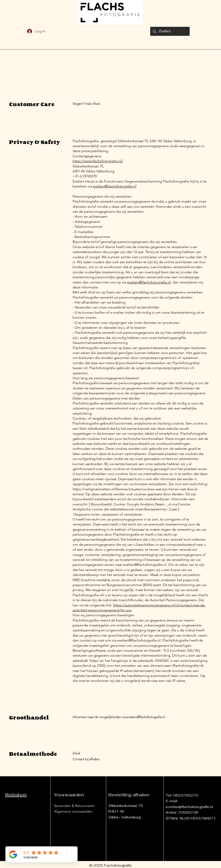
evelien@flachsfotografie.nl (115, 186)
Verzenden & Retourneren (74, 806)
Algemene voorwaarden (73, 811)
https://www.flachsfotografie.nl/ (98, 161)
